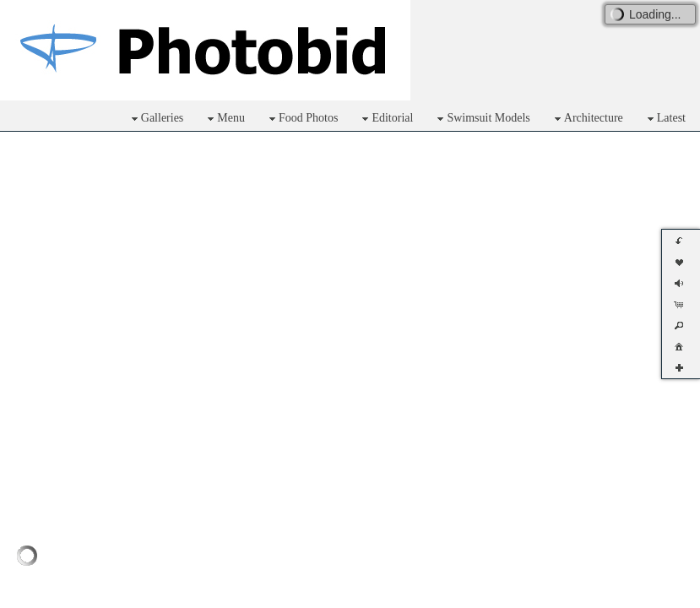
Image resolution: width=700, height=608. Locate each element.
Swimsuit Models (481, 119)
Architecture (587, 119)
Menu (224, 119)
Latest (665, 119)
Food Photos (301, 119)
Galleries (156, 119)
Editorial (385, 119)
